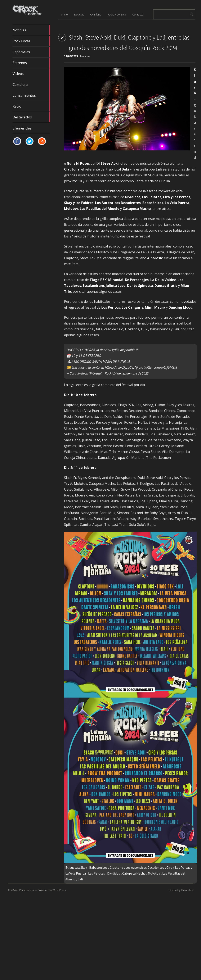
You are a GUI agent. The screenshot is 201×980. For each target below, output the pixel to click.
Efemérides (22, 128)
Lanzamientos (31, 95)
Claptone (116, 867)
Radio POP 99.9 (117, 14)
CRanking (96, 14)
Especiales (31, 52)
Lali (80, 879)
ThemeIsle (187, 890)
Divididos (114, 873)
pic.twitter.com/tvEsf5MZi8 (158, 367)
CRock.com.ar (26, 890)
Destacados (31, 117)
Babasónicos (98, 867)
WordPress (59, 890)
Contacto (138, 14)
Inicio (65, 14)
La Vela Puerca (76, 873)
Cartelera (31, 85)
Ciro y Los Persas (178, 867)
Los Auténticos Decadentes (145, 867)
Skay (84, 867)
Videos (31, 74)
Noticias (31, 30)
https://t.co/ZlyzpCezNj (121, 367)
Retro (31, 106)
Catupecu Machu (134, 873)
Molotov (154, 873)
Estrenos (31, 63)
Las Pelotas (97, 873)
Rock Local (31, 41)
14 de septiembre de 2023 (131, 373)
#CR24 (90, 350)
